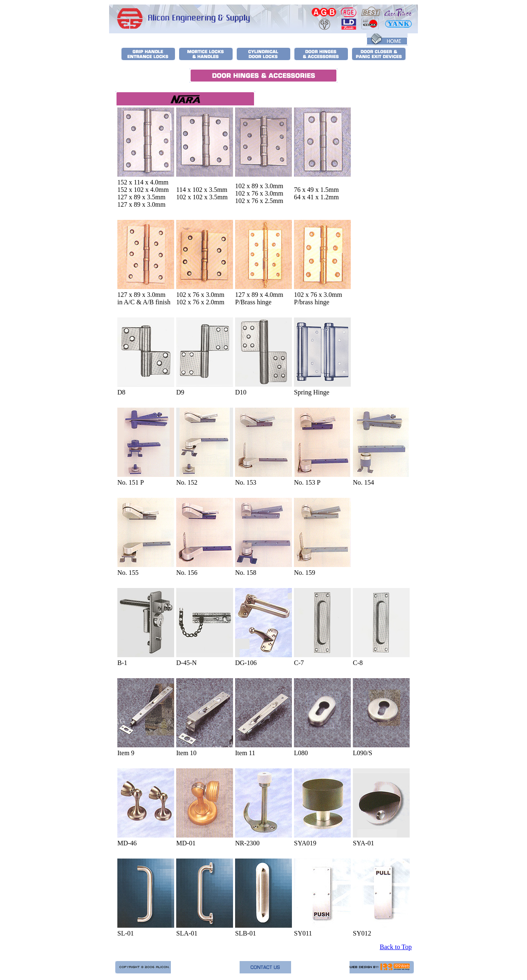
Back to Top (396, 947)
